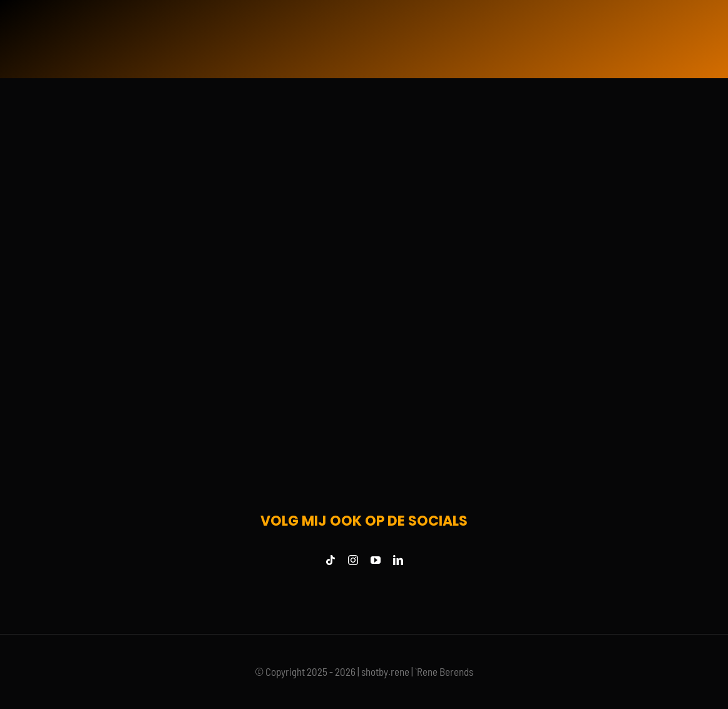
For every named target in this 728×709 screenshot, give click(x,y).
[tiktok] (331, 560)
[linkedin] (398, 560)
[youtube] (376, 560)
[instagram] (353, 560)
